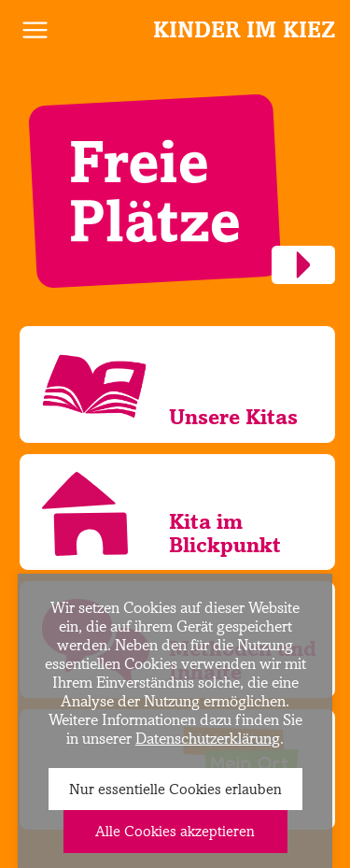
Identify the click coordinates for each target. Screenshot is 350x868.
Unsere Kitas (233, 416)
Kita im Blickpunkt (225, 533)
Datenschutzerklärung (208, 738)
